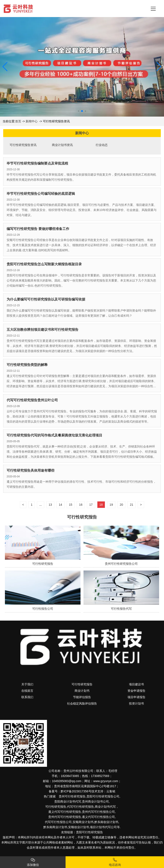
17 (91, 505)
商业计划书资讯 (62, 145)
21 (132, 505)
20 (122, 505)
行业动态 (102, 145)
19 (111, 505)
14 (60, 505)
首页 (18, 121)
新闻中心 (32, 121)
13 (50, 505)
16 (81, 505)
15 (71, 505)
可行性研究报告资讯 (23, 145)
